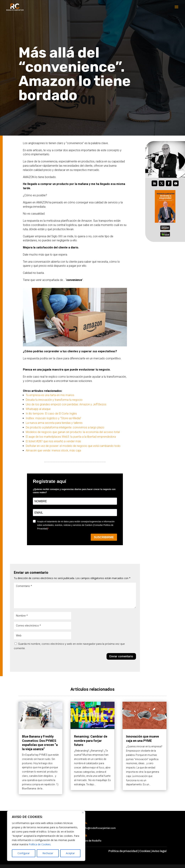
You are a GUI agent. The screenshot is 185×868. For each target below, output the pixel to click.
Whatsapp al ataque (38, 409)
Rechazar (48, 853)
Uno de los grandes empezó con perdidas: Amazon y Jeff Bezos (66, 404)
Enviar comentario (121, 656)
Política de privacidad (123, 851)
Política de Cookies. (40, 844)
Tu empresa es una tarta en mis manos (50, 395)
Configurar (24, 853)
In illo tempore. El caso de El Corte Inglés (51, 414)
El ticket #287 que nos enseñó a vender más (53, 441)
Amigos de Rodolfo (90, 841)
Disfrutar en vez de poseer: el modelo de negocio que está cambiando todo (73, 446)
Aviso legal (159, 851)
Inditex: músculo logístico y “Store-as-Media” (53, 418)
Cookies (145, 851)
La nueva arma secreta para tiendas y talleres (54, 423)
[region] (46, 836)
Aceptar (70, 853)
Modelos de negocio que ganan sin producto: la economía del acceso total (73, 432)
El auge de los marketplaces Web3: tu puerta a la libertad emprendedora (71, 437)
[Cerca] (83, 813)
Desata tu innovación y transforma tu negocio (54, 400)
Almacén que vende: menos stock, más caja (53, 451)
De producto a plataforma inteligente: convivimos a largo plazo (65, 427)
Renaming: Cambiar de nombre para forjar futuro (91, 741)
